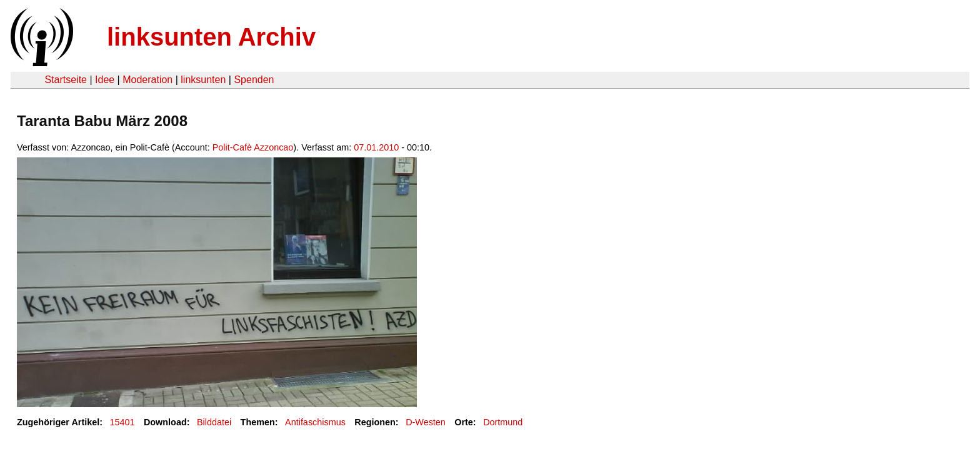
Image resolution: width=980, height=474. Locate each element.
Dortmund (503, 422)
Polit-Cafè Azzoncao (253, 147)
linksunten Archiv (211, 37)
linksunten (203, 80)
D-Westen (426, 422)
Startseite (66, 80)
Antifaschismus (315, 422)
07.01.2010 (376, 147)
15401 (122, 422)
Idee (105, 80)
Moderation (147, 80)
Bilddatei (214, 422)
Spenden (254, 80)
